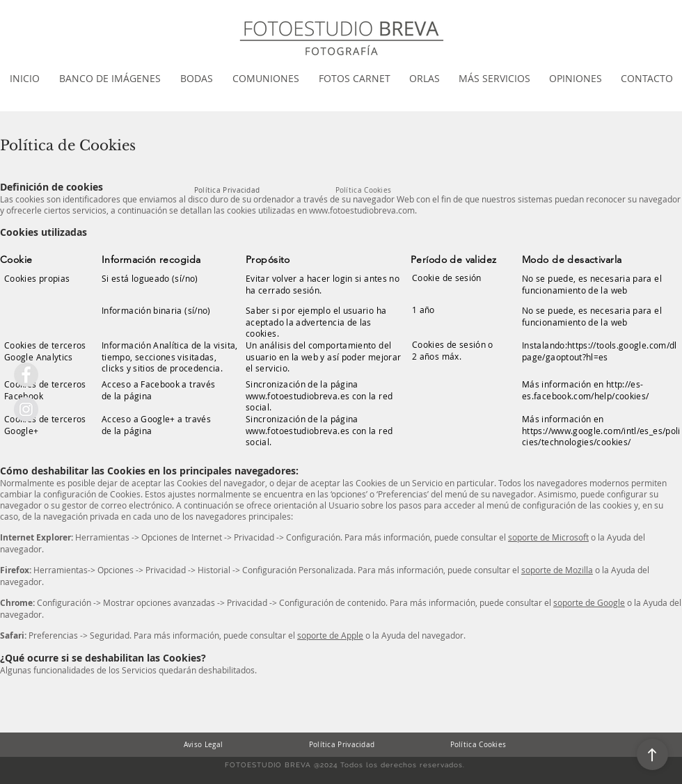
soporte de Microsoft (548, 537)
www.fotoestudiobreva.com (362, 210)
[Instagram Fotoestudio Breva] (26, 409)
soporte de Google (589, 602)
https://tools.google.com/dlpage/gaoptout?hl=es (600, 351)
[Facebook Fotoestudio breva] (26, 375)
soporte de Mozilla (557, 570)
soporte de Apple (330, 635)
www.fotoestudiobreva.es (298, 396)
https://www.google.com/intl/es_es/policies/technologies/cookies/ (601, 437)
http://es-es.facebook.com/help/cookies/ (585, 390)
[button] (110, 79)
